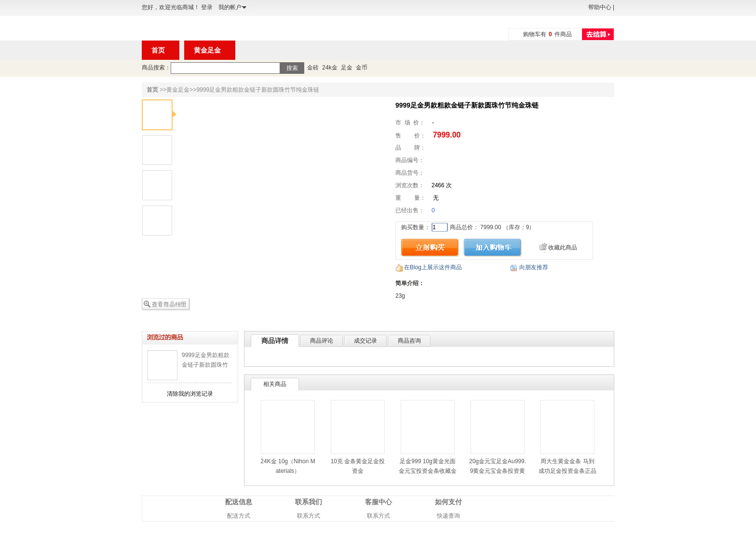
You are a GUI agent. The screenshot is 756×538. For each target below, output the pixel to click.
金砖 (313, 68)
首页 (152, 90)
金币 (362, 68)
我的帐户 (230, 7)
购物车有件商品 (547, 34)
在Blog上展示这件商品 (433, 267)
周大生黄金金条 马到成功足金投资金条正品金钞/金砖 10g (567, 471)
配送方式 (239, 516)
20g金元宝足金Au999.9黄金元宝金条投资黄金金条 (498, 471)
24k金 (330, 68)
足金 (347, 68)
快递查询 (448, 516)
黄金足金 (178, 90)
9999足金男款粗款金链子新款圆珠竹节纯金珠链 (206, 365)
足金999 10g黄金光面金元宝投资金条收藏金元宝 (428, 471)
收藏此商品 (563, 248)
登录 (207, 7)
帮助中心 (600, 7)
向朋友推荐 (534, 267)
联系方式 (309, 516)
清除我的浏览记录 (190, 394)
